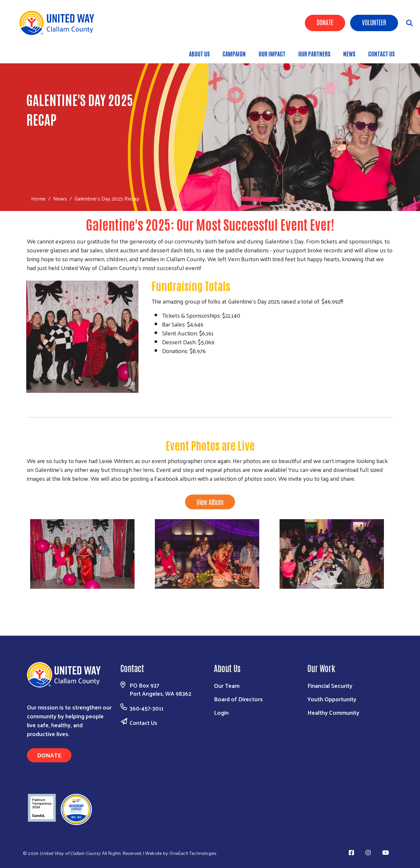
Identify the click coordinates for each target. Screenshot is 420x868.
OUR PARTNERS (314, 53)
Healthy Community (333, 712)
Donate (325, 22)
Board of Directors (238, 699)
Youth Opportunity (332, 699)
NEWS (349, 53)
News (60, 198)
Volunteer (374, 22)
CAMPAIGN (234, 53)
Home (38, 198)
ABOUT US (199, 53)
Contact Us (143, 723)
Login (221, 712)
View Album (210, 502)
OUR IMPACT (272, 53)
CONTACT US (381, 53)
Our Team (227, 685)
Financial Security (330, 685)
